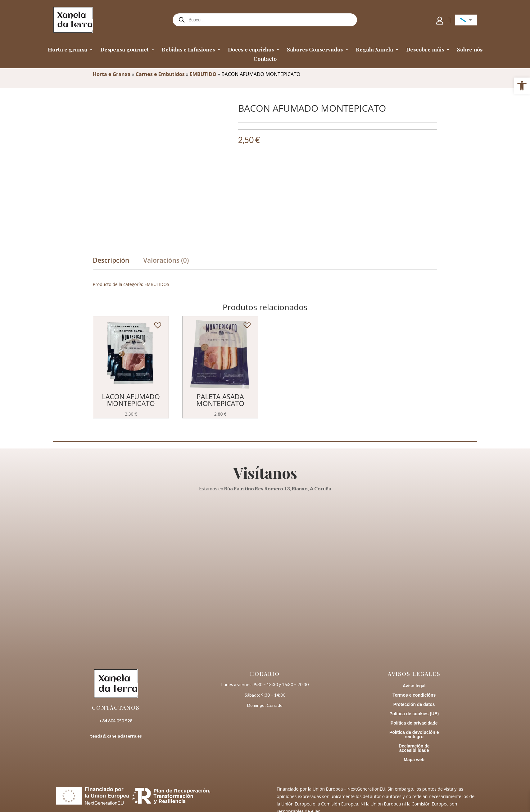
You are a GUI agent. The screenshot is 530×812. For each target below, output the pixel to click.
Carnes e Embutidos (160, 74)
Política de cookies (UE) (414, 714)
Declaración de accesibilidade (414, 748)
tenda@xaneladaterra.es (116, 736)
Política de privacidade (414, 723)
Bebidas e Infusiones (188, 50)
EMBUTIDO (203, 74)
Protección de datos (414, 705)
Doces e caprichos (251, 50)
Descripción (111, 260)
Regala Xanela (374, 50)
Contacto (265, 59)
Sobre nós (470, 50)
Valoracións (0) (166, 260)
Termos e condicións (414, 695)
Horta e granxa (68, 50)
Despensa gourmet (125, 50)
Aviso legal (414, 686)
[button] (156, 323)
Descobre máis (425, 50)
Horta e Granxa (112, 74)
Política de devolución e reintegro (414, 735)
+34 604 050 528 (116, 721)
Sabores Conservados (315, 50)
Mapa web (414, 760)
